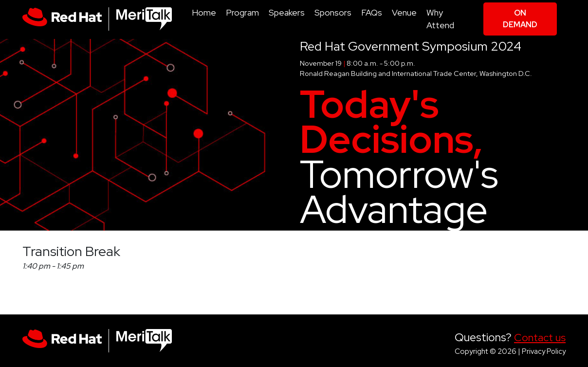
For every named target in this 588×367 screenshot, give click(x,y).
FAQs (372, 12)
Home (204, 12)
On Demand (520, 19)
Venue (404, 12)
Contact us (540, 338)
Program (242, 12)
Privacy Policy (544, 351)
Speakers (287, 12)
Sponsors (333, 12)
